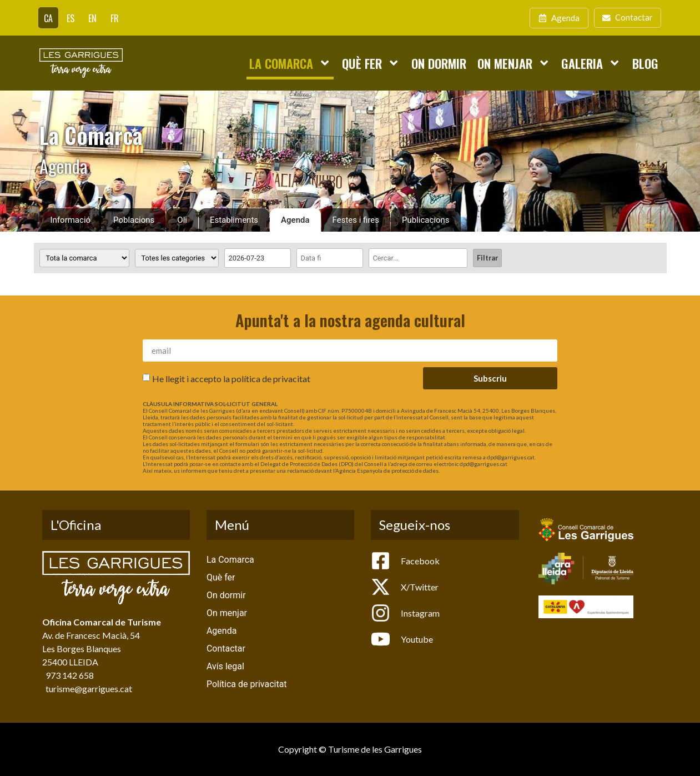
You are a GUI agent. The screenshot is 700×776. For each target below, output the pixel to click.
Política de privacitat (247, 684)
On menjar (514, 63)
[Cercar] (418, 258)
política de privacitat (271, 379)
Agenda (295, 220)
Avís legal (225, 666)
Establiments (234, 220)
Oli (182, 220)
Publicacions (426, 220)
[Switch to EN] (92, 18)
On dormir (439, 63)
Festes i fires (356, 220)
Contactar (226, 649)
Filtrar (487, 258)
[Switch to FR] (115, 18)
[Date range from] (258, 258)
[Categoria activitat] (177, 258)
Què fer (371, 63)
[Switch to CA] (48, 18)
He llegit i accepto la (231, 379)
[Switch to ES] (70, 18)
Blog (645, 63)
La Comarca (290, 63)
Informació (71, 220)
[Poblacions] (84, 258)
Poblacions (134, 220)
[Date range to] (330, 258)
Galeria (591, 63)
